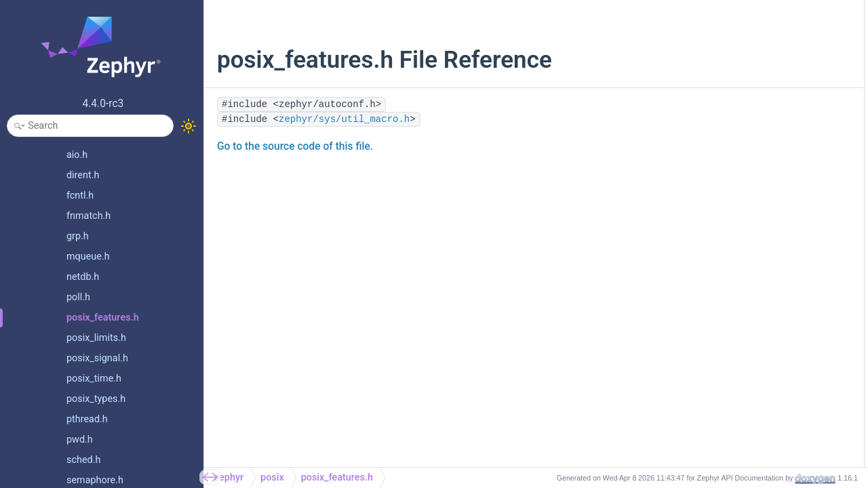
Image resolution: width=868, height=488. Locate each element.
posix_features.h (337, 477)
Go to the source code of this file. (295, 146)
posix (272, 477)
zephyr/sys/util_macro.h (344, 119)
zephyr (229, 477)
